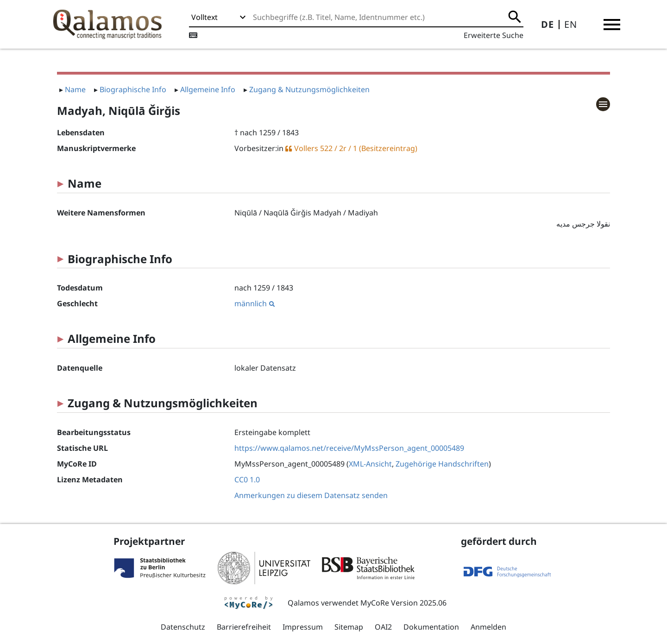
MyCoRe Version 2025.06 (403, 603)
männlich (255, 303)
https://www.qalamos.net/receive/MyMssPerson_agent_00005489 (349, 448)
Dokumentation (431, 627)
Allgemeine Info (208, 89)
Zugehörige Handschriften (442, 464)
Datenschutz (183, 627)
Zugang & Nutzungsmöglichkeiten (309, 89)
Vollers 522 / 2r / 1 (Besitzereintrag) (356, 148)
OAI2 (383, 627)
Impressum (303, 627)
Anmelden (488, 627)
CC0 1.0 (247, 480)
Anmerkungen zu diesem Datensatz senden (311, 495)
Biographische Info (133, 89)
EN (571, 24)
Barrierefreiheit (244, 627)
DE (547, 24)
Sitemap (349, 627)
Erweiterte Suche (494, 35)
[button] (612, 25)
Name (75, 89)
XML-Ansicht (370, 464)
